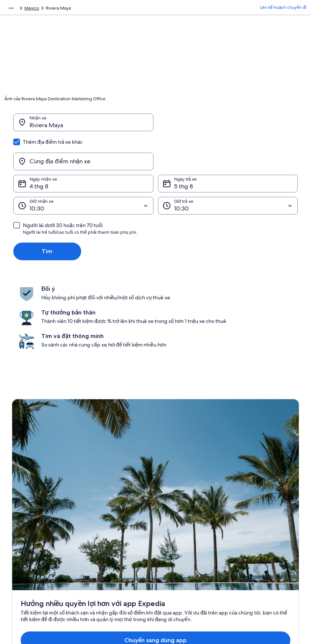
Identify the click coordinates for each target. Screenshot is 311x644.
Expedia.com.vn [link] (20, 9)
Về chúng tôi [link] (24, 502)
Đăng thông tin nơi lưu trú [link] (37, 526)
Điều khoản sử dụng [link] (182, 526)
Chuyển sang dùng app (143, 427)
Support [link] (246, 502)
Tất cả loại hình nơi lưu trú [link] (113, 550)
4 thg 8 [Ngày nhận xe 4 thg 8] (39, 151)
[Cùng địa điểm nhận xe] (228, 126)
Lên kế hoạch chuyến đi (283, 9)
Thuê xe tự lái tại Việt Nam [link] (113, 538)
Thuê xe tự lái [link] (56, 9)
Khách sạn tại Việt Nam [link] (110, 514)
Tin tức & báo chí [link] (29, 550)
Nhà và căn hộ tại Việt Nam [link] (114, 526)
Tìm (47, 216)
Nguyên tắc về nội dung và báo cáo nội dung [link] (193, 553)
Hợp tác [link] (20, 538)
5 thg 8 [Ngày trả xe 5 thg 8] (184, 151)
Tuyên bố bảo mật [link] (181, 502)
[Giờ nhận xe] (83, 170)
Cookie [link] (169, 514)
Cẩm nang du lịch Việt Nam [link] (115, 502)
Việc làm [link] (20, 514)
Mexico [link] (83, 9)
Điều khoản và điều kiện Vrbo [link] (191, 538)
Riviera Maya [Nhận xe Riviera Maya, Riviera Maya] (46, 129)
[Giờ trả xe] (228, 170)
